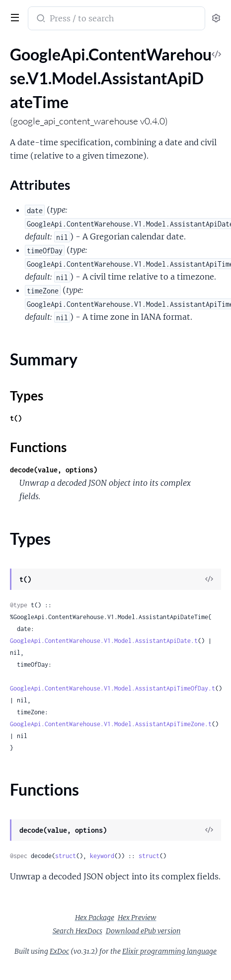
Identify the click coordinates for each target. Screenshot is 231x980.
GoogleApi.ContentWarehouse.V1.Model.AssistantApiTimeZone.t (111, 724)
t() (16, 418)
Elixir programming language (169, 951)
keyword (102, 856)
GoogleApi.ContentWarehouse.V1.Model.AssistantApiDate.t (104, 641)
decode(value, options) (54, 470)
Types (27, 396)
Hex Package (95, 918)
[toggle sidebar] (13, 16)
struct (66, 856)
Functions (38, 447)
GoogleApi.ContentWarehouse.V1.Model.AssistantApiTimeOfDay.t (113, 688)
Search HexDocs (77, 931)
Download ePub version (143, 931)
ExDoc (59, 951)
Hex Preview (137, 918)
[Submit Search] (40, 19)
